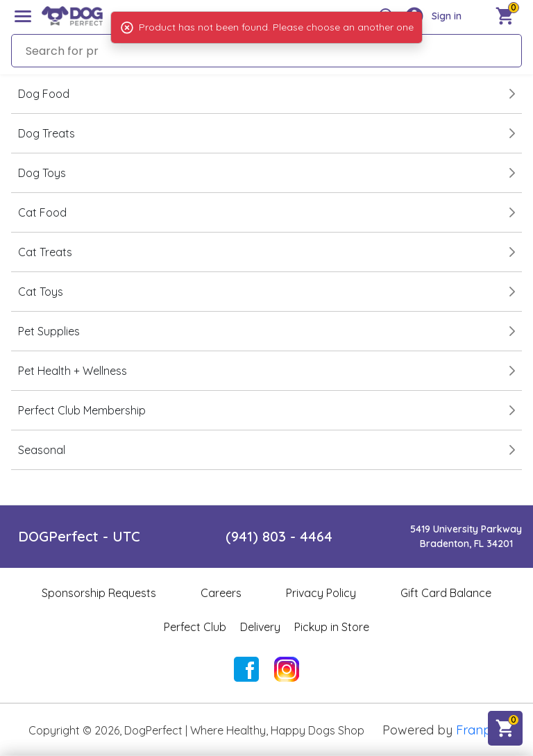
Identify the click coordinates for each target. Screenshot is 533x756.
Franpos (480, 730)
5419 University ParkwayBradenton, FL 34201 (466, 536)
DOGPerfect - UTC (79, 536)
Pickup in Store (332, 627)
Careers (221, 593)
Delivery (260, 627)
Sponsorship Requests (99, 593)
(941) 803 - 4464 (279, 536)
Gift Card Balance (446, 593)
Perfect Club (195, 627)
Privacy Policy (321, 593)
